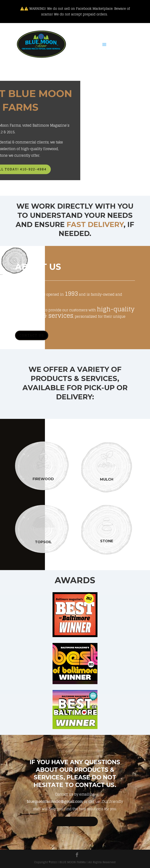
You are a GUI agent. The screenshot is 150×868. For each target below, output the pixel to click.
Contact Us (32, 335)
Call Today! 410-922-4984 (57, 169)
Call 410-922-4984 (75, 821)
